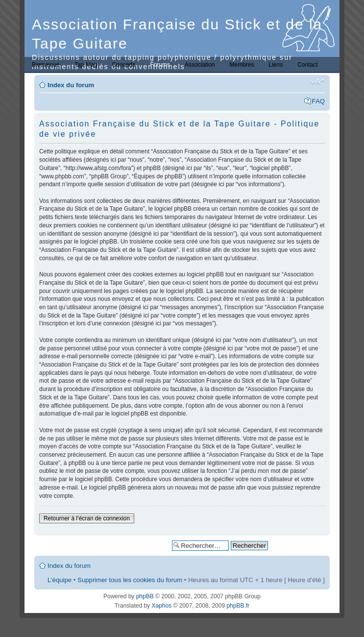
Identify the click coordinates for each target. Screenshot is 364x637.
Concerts (123, 65)
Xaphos (161, 606)
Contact (307, 65)
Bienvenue (46, 65)
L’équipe (60, 580)
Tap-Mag (86, 65)
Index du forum (71, 85)
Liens (276, 65)
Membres (242, 65)
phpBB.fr (238, 606)
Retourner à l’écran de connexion (87, 518)
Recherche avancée (299, 545)
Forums (160, 65)
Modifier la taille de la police (318, 82)
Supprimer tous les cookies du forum (130, 580)
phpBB (145, 596)
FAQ (318, 101)
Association (200, 65)
